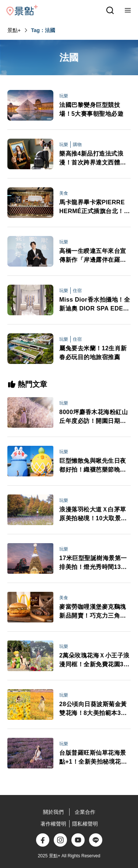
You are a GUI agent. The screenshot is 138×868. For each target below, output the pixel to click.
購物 (77, 145)
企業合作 (85, 812)
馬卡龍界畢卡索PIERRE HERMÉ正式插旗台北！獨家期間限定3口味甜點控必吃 (95, 207)
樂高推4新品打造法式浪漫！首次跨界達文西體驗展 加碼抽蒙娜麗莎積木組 (93, 159)
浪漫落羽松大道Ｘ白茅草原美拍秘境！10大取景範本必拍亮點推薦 (93, 515)
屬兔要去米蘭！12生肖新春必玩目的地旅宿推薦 (93, 353)
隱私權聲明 (85, 824)
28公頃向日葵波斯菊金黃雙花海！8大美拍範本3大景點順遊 (93, 709)
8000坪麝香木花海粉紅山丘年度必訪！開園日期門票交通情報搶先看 (93, 417)
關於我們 (53, 812)
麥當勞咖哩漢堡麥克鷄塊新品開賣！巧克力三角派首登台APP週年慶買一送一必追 (93, 612)
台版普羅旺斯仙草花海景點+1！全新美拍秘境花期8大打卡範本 (95, 758)
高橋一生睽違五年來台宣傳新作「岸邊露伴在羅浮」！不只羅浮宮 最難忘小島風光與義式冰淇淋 (93, 256)
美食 (64, 193)
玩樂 (64, 96)
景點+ (14, 30)
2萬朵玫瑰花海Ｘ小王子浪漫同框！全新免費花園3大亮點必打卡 (94, 661)
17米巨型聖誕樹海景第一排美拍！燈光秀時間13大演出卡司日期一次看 (93, 563)
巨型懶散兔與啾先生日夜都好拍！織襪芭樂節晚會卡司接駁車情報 (93, 466)
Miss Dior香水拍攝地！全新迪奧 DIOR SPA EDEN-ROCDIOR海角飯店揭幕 (95, 305)
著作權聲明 (53, 824)
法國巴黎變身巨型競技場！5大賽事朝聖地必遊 (91, 109)
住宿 (77, 291)
